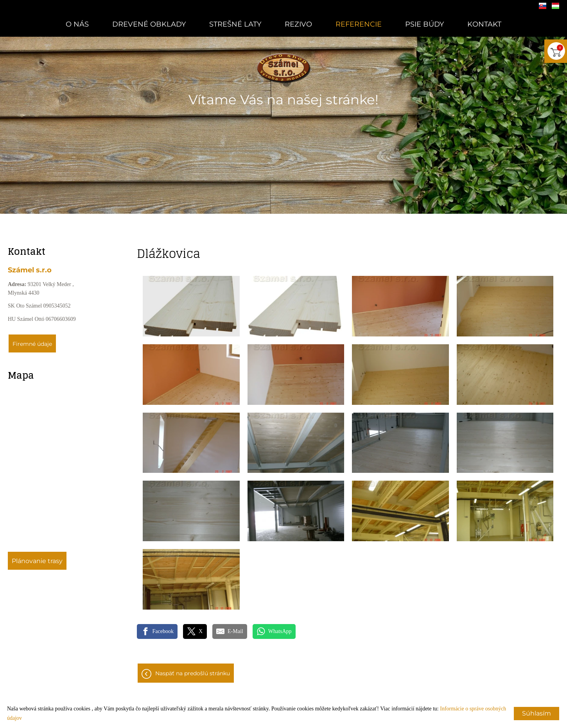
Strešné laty (235, 24)
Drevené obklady (149, 24)
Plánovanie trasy (37, 561)
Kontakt (484, 24)
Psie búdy (424, 24)
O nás (77, 24)
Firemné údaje (32, 344)
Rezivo (298, 24)
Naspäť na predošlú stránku (193, 673)
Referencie (359, 24)
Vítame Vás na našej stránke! (283, 100)
